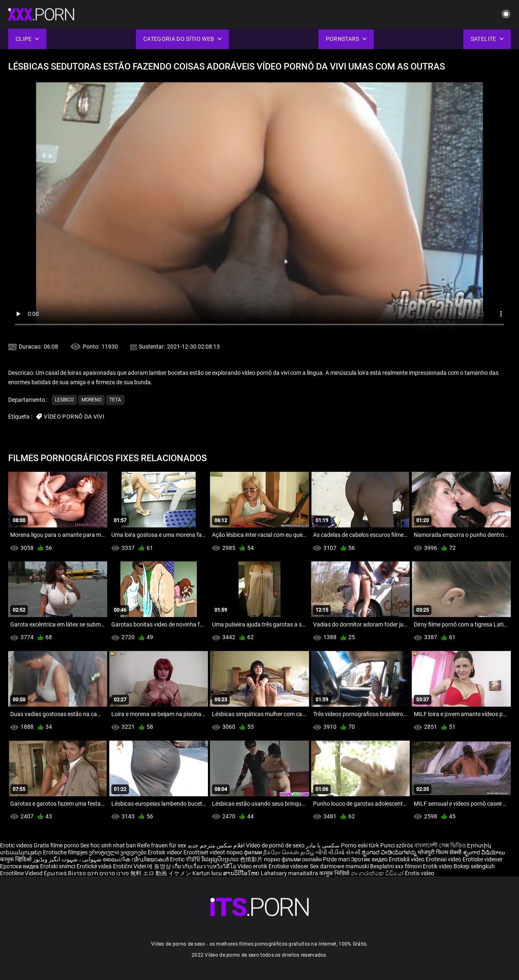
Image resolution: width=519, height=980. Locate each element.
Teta (115, 400)
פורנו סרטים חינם (108, 873)
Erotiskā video (407, 859)
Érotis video (420, 873)
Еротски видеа (20, 866)
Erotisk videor (166, 852)
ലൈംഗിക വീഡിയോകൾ (136, 859)
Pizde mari (336, 859)
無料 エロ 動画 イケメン (161, 873)
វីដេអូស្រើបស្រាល (221, 859)
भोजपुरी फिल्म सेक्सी (440, 852)
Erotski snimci (58, 866)
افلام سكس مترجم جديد (216, 845)
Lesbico (64, 400)
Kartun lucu (208, 873)
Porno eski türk (360, 845)
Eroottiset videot (205, 852)
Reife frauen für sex (162, 845)
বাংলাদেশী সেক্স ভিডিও (440, 845)
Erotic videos (17, 845)
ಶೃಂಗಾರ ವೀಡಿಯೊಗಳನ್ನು (390, 852)
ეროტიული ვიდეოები (118, 852)
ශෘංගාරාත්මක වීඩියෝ (378, 873)
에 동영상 (160, 866)
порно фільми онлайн (293, 859)
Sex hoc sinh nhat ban (108, 845)
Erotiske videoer (483, 859)
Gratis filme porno (56, 845)
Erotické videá (95, 866)
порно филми (244, 852)
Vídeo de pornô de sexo (275, 845)
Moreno (91, 400)
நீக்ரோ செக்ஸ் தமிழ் (289, 852)
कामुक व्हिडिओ (16, 859)
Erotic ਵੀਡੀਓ (186, 859)
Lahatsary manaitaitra (290, 873)
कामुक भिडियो (335, 873)
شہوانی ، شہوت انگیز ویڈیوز (68, 859)
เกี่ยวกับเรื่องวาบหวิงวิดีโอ (205, 866)
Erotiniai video (444, 859)
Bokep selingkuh (474, 866)
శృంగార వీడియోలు (484, 852)
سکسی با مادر (323, 845)
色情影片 (252, 859)
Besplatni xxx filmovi (396, 866)
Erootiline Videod (22, 873)
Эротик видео (370, 859)
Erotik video (438, 866)
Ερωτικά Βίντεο (65, 873)
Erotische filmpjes (65, 852)
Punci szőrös (397, 845)
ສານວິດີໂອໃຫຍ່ (242, 873)
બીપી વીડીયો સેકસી (338, 852)
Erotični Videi (130, 866)
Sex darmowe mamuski (339, 866)
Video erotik (253, 866)
